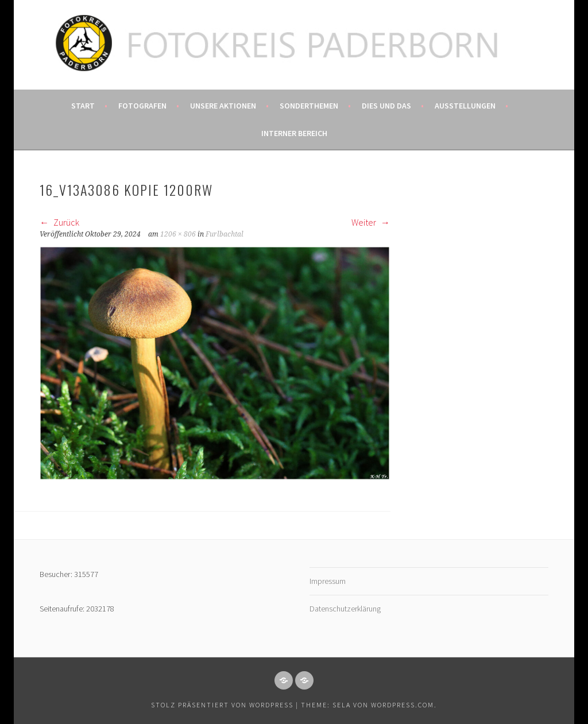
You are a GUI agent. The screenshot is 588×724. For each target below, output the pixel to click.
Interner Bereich (294, 133)
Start (83, 106)
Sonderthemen (309, 106)
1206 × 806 (178, 234)
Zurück (59, 222)
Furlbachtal (225, 234)
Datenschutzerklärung (345, 609)
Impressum (328, 581)
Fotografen (142, 106)
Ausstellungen (465, 106)
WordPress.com (403, 705)
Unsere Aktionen (223, 106)
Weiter (371, 222)
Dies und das (386, 106)
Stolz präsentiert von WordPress (222, 705)
